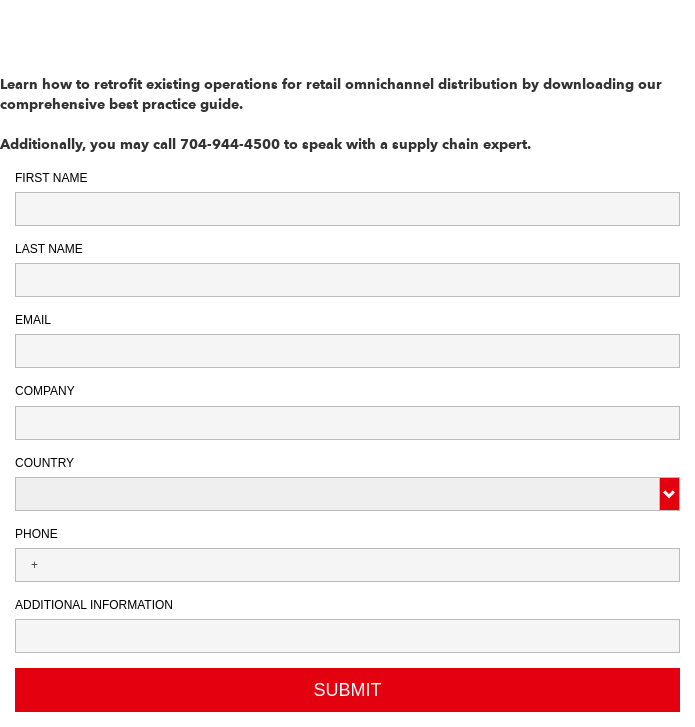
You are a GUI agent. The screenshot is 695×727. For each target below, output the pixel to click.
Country (44, 463)
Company (45, 391)
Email (33, 320)
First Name (51, 178)
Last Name (49, 249)
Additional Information (94, 605)
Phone (36, 534)
